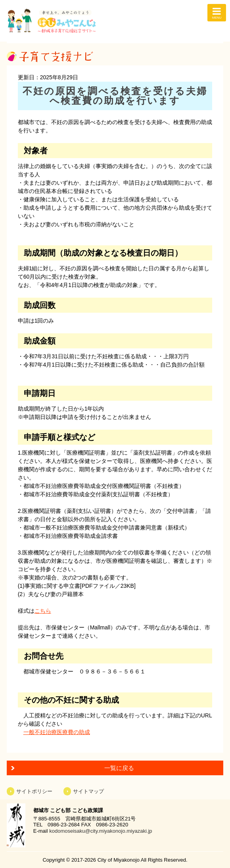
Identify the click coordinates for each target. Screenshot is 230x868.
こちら (43, 611)
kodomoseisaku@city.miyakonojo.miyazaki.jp (101, 831)
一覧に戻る (119, 768)
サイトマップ (88, 791)
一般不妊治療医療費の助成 (57, 732)
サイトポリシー (34, 791)
